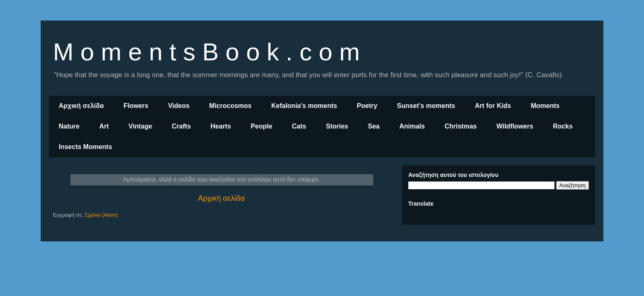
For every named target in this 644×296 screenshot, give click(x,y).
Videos (179, 106)
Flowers (136, 106)
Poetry (367, 106)
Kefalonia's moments (304, 106)
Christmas (460, 126)
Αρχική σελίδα (81, 106)
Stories (337, 126)
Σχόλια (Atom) (101, 215)
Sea (374, 126)
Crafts (181, 126)
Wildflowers (515, 126)
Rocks (563, 126)
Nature (69, 126)
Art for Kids (493, 106)
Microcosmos (230, 106)
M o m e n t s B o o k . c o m (206, 52)
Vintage (140, 126)
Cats (299, 126)
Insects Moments (85, 147)
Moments (545, 106)
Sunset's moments (426, 106)
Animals (412, 126)
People (261, 126)
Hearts (221, 126)
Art (104, 126)
